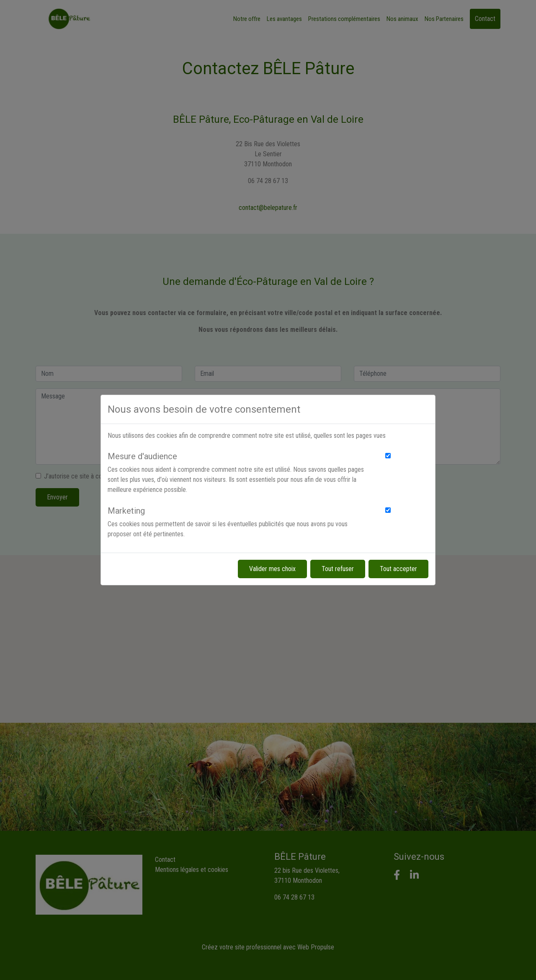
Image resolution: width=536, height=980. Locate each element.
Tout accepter (398, 569)
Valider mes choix (272, 569)
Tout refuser (338, 569)
